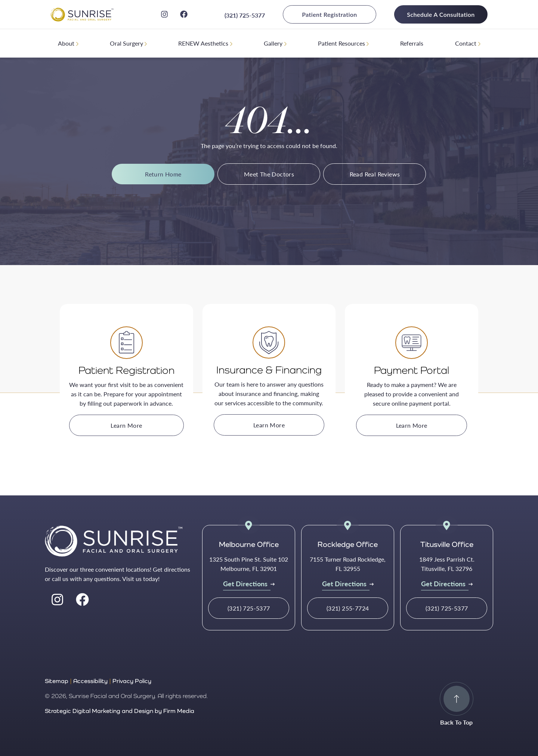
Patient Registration (329, 14)
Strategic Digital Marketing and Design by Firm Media (120, 711)
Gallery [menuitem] (273, 43)
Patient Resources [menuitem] (341, 43)
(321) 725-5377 (245, 15)
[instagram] (164, 14)
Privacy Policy (132, 681)
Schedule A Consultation (441, 14)
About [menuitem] (66, 43)
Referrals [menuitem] (412, 43)
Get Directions (245, 583)
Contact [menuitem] (466, 43)
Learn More (126, 425)
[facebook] (184, 14)
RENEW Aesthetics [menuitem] (203, 43)
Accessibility (90, 681)
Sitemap (57, 681)
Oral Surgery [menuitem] (126, 43)
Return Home (163, 174)
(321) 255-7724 (348, 608)
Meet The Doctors (269, 174)
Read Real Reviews (375, 174)
